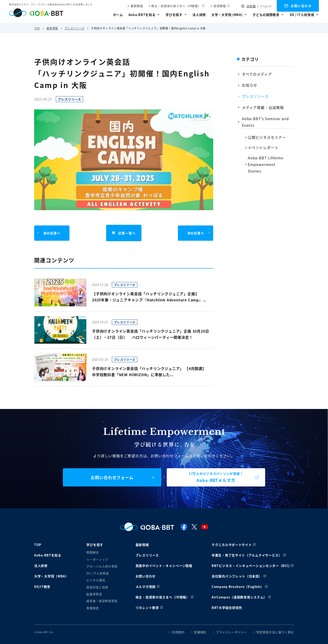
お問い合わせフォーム (112, 477)
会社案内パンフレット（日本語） (237, 576)
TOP (37, 28)
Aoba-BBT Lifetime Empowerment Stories (266, 164)
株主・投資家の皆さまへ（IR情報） (176, 6)
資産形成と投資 (97, 587)
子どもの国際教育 (266, 15)
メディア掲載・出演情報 (263, 107)
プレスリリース (74, 28)
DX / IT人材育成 (302, 15)
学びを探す (174, 15)
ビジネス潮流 (96, 580)
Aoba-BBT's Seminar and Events (265, 122)
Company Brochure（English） (238, 587)
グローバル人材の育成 (102, 566)
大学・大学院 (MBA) (227, 15)
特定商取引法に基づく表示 (275, 632)
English (266, 6)
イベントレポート (263, 147)
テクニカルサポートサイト (232, 545)
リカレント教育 (147, 608)
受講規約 (200, 632)
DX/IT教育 (42, 587)
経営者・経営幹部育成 (102, 601)
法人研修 (199, 15)
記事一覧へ (124, 233)
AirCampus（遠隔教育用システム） (239, 597)
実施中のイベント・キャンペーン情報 (164, 566)
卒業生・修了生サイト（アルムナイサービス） (247, 555)
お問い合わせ (301, 6)
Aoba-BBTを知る (142, 15)
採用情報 (220, 6)
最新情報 (137, 6)
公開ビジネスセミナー (267, 137)
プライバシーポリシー (232, 632)
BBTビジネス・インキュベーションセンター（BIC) (251, 566)
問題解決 (93, 552)
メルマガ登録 (146, 587)
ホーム (118, 15)
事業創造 (93, 608)
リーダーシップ (97, 559)
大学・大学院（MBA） (51, 576)
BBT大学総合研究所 (227, 608)
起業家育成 (94, 594)
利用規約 (178, 632)
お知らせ (250, 85)
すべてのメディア (257, 74)
